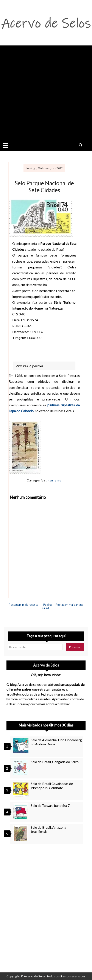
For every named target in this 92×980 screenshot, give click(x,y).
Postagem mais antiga (69, 605)
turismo (55, 480)
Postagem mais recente (23, 605)
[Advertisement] (46, 92)
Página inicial (47, 606)
